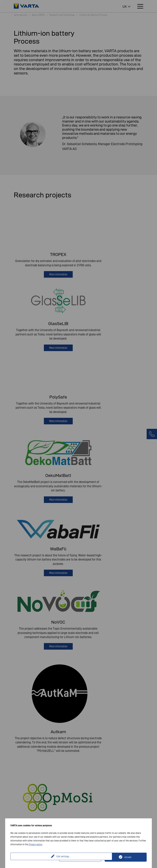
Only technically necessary (82, 857)
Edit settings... (35, 857)
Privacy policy (35, 844)
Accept (128, 857)
